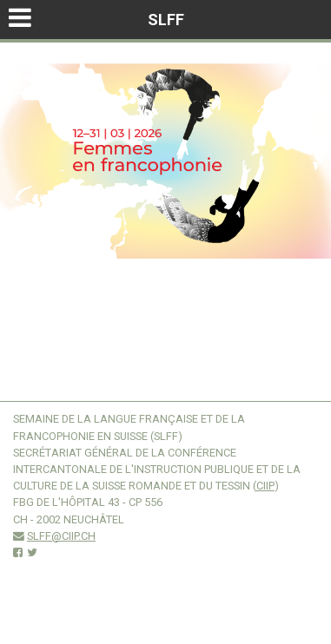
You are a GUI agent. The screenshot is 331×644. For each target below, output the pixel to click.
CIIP (265, 486)
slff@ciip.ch (61, 536)
